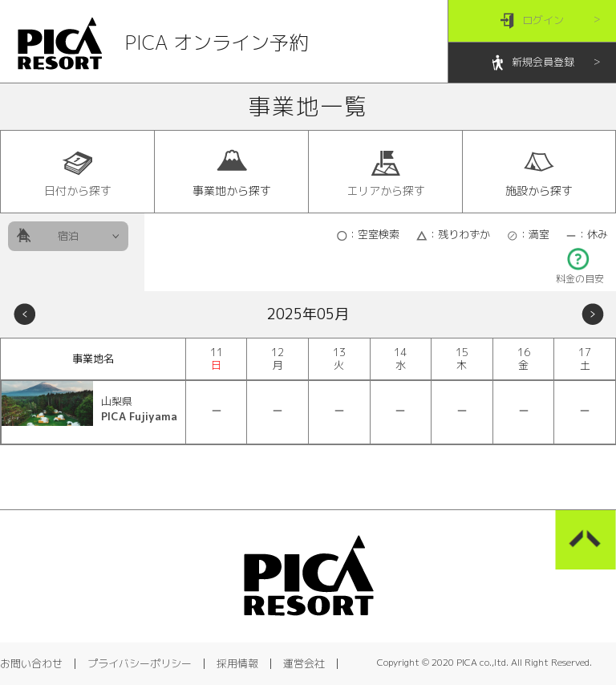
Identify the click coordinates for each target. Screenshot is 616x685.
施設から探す (539, 172)
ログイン (532, 21)
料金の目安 (580, 274)
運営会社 (304, 663)
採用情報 (237, 663)
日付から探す (78, 172)
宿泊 (68, 236)
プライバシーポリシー (140, 663)
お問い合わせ (31, 663)
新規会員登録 (532, 63)
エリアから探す (386, 172)
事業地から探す (232, 172)
